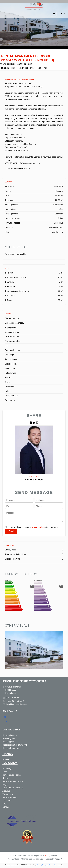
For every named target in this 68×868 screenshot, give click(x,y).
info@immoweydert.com (17, 704)
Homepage (34, 6)
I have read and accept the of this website (33, 527)
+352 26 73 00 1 (13, 698)
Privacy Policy (42, 865)
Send (11, 531)
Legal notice (52, 856)
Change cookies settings (32, 859)
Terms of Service (54, 865)
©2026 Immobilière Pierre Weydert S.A (28, 856)
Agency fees (13, 859)
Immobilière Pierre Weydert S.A (24, 681)
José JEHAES (34, 476)
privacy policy (38, 527)
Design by (54, 859)
